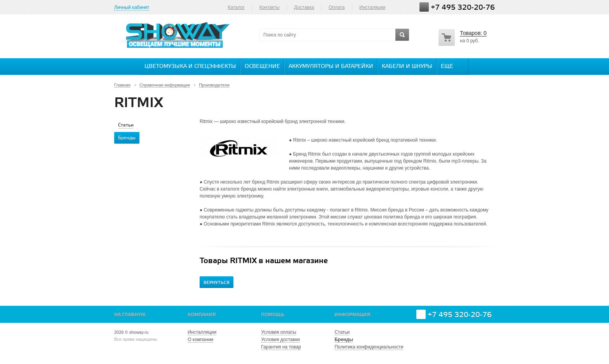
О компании (200, 340)
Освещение (262, 67)
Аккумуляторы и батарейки (331, 67)
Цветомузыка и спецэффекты (190, 67)
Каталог (236, 7)
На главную (130, 315)
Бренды (344, 340)
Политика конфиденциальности (369, 347)
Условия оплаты (278, 332)
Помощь (272, 315)
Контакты (270, 7)
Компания (202, 315)
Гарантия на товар (281, 347)
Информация (352, 315)
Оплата (337, 7)
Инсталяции (372, 7)
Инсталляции (202, 332)
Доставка (304, 7)
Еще (451, 66)
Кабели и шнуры (407, 67)
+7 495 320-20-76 (463, 8)
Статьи (342, 332)
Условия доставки (280, 340)
